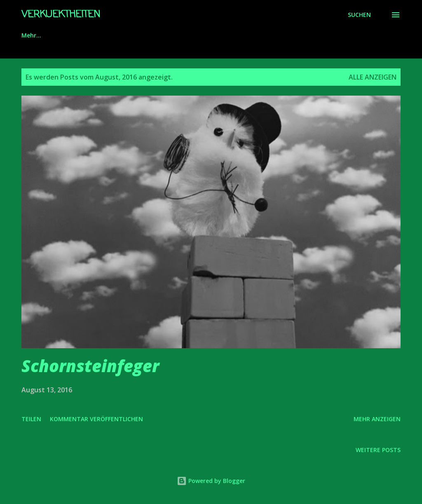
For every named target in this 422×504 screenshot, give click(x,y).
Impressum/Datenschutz (111, 35)
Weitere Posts (378, 450)
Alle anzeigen (373, 77)
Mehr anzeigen (377, 419)
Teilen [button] (31, 419)
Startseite (36, 35)
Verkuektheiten (61, 15)
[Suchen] (359, 15)
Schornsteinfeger (90, 366)
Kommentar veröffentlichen (96, 419)
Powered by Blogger (211, 481)
